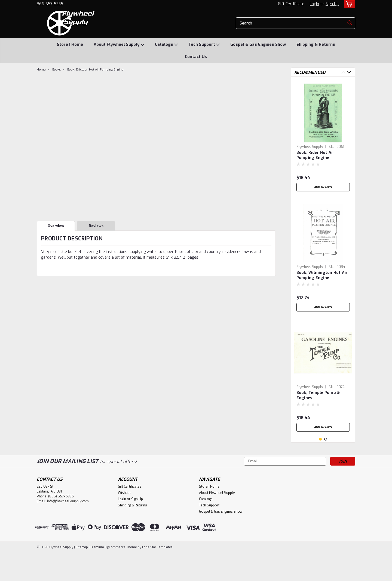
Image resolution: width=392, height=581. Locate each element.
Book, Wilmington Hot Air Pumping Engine (322, 275)
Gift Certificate (291, 4)
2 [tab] (326, 468)
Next (349, 72)
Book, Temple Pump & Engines (318, 395)
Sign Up (332, 4)
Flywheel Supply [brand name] (310, 147)
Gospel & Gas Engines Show (258, 44)
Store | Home (70, 44)
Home (41, 70)
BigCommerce (115, 576)
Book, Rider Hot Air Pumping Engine (316, 155)
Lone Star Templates (157, 576)
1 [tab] (320, 468)
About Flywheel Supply (119, 45)
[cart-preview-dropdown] (348, 4)
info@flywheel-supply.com (68, 530)
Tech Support (204, 45)
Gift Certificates (130, 515)
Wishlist (124, 521)
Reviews (96, 226)
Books (56, 70)
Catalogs (166, 45)
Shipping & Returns (316, 44)
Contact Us (196, 57)
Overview (56, 226)
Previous (343, 72)
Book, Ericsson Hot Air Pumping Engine (95, 70)
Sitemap (82, 576)
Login (314, 4)
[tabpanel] (323, 137)
